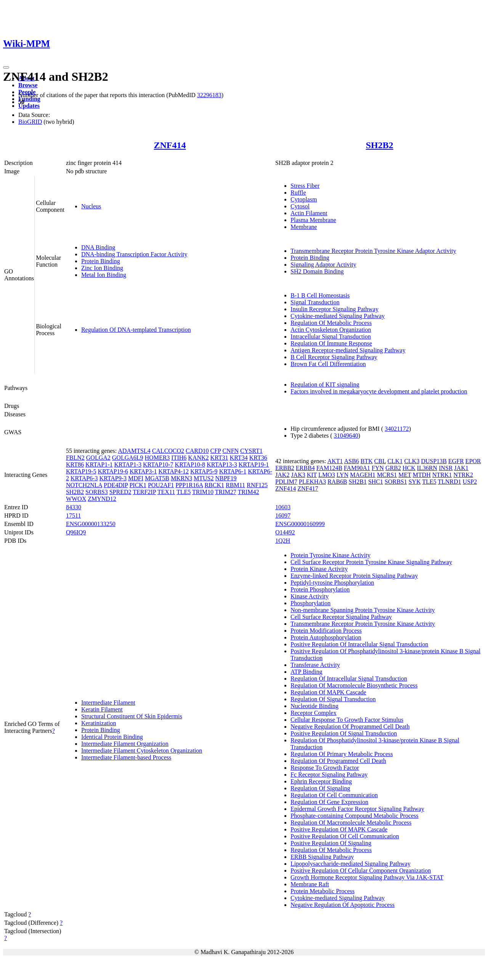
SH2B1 (358, 482)
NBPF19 (226, 478)
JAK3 (298, 475)
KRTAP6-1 (233, 471)
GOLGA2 (98, 458)
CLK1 (395, 461)
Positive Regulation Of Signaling (331, 843)
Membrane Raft (310, 884)
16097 (283, 516)
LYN (343, 475)
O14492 (285, 532)
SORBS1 (396, 482)
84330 (74, 507)
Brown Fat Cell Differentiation (328, 364)
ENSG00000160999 (300, 524)
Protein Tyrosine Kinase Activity (331, 555)
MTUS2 (204, 478)
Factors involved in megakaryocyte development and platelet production (379, 391)
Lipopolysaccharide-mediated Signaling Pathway (351, 864)
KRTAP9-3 (113, 478)
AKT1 (335, 461)
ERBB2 (285, 468)
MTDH (422, 475)
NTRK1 (442, 475)
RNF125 (257, 485)
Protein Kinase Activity (319, 569)
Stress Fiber (305, 186)
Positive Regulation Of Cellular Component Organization (361, 870)
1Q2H (283, 541)
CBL (380, 461)
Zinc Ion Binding (102, 268)
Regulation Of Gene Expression (329, 802)
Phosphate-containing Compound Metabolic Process (355, 816)
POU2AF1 (161, 485)
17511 (73, 516)
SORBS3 (97, 492)
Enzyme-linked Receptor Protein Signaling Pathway (354, 576)
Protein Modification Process (326, 631)
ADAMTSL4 (134, 451)
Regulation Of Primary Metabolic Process (342, 754)
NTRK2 (463, 475)
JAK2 (282, 475)
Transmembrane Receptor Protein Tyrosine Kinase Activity (363, 624)
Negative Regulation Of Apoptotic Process (343, 905)
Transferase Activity (315, 665)
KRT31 (219, 458)
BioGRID (30, 122)
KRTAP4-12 (174, 471)
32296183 (209, 95)
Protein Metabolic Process (323, 891)
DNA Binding (98, 247)
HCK (409, 468)
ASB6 (351, 461)
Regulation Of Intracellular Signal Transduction (349, 679)
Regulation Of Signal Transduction (333, 699)
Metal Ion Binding (104, 275)
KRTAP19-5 (81, 471)
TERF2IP (144, 492)
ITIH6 (179, 458)
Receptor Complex (313, 713)
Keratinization (99, 723)
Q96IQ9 (76, 532)
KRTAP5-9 (204, 471)
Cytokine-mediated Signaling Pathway (338, 316)
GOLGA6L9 (128, 458)
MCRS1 (387, 475)
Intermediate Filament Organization (125, 744)
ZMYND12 (102, 499)
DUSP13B (434, 461)
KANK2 (198, 458)
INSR (446, 468)
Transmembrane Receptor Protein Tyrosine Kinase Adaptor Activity (373, 251)
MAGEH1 (363, 475)
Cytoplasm (304, 199)
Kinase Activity (310, 596)
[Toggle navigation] (6, 67)
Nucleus (91, 206)
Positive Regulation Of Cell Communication (345, 836)
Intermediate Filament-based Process (126, 757)
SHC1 (376, 482)
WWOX (76, 499)
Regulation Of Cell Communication (334, 795)
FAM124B (329, 468)
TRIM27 (226, 492)
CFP (216, 451)
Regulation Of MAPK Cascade (328, 692)
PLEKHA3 (312, 482)
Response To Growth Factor (325, 768)
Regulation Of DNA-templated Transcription (136, 330)
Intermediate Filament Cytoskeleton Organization (142, 751)
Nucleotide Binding (315, 706)
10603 (283, 507)
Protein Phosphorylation (320, 589)
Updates (29, 106)
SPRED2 (120, 492)
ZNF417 (308, 488)
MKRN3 (181, 478)
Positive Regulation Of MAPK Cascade (339, 829)
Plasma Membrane (313, 220)
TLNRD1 (449, 482)
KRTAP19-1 (254, 464)
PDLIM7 (286, 482)
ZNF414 (170, 145)
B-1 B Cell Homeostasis (320, 295)
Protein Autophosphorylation (326, 637)
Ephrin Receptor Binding (321, 781)
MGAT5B (157, 478)
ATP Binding (306, 672)
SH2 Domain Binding (317, 271)
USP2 (470, 482)
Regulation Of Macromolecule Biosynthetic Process (354, 685)
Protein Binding (101, 261)
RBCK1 (214, 485)
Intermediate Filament (108, 703)
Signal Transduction (315, 302)
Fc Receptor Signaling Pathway (329, 775)
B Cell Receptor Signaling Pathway (334, 357)
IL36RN (427, 468)
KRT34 (239, 458)
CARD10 (197, 451)
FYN (378, 468)
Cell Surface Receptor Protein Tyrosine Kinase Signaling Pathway (371, 562)
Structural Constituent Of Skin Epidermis (132, 716)
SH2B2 (380, 145)
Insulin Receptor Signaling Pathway (335, 309)
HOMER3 (157, 458)
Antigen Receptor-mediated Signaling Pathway (348, 350)
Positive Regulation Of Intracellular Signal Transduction (359, 644)
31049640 (346, 436)
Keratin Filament (102, 709)
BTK (367, 461)
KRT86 (75, 464)
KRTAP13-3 (222, 464)
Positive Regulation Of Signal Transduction (344, 733)
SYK (414, 482)
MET (405, 475)
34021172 (397, 429)
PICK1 (138, 485)
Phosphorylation (311, 603)
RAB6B (337, 482)
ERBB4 (305, 468)
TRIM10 (203, 492)
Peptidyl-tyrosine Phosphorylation (332, 583)
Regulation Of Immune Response (331, 343)
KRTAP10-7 (158, 464)
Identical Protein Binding (112, 737)
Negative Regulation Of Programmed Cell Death (350, 727)
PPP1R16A (189, 485)
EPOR (473, 461)
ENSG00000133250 (91, 524)
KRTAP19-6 (113, 471)
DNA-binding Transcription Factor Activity (134, 254)
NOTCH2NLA (84, 485)
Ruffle (298, 193)
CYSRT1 (251, 451)
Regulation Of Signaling (320, 788)
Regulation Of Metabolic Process (331, 323)
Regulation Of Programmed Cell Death (338, 761)
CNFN (230, 451)
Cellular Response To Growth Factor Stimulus (347, 720)
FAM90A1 (357, 468)
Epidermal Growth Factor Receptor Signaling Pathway (357, 809)
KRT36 (258, 458)
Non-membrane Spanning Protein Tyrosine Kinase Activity (363, 610)
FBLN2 (75, 458)
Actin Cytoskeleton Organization (331, 330)
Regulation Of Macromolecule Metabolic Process (351, 823)
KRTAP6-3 (84, 478)
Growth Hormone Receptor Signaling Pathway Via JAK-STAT (367, 877)
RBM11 (235, 485)
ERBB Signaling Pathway (322, 857)
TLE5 (184, 492)
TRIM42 (248, 492)
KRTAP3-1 (143, 471)
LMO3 (327, 475)
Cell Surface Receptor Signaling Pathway (341, 617)
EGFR (456, 461)
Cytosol (300, 206)
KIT (312, 475)
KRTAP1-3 (128, 464)
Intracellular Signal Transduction (331, 337)
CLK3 (412, 461)
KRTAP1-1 (99, 464)
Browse (28, 85)
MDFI (136, 478)
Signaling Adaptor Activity (323, 265)
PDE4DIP (116, 485)
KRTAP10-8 (190, 464)
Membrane (304, 227)
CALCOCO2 (168, 451)
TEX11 (166, 492)
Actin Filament (309, 213)
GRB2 (393, 468)
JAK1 (461, 468)
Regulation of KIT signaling (325, 384)
